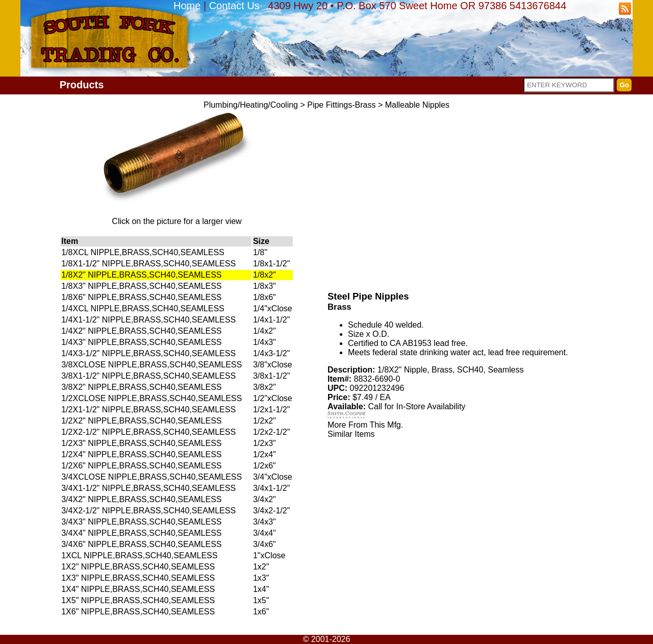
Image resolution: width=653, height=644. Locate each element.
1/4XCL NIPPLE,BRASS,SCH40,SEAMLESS (143, 308)
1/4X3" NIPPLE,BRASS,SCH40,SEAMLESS (141, 342)
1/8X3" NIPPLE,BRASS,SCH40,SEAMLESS (141, 286)
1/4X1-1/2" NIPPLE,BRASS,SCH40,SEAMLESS (148, 320)
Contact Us (234, 6)
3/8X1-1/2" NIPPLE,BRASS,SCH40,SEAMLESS (148, 376)
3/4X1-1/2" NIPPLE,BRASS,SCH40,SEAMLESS (148, 488)
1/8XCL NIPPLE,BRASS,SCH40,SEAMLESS (143, 252)
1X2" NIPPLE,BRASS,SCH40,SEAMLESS (138, 567)
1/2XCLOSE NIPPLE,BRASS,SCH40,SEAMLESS (152, 398)
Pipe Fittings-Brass (341, 105)
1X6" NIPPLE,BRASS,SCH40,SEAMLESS (138, 612)
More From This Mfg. (365, 425)
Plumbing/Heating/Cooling (251, 105)
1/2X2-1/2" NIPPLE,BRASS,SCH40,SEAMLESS (148, 432)
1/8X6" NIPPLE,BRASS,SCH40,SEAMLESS (141, 297)
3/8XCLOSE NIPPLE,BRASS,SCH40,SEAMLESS (152, 365)
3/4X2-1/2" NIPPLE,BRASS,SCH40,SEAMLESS (148, 511)
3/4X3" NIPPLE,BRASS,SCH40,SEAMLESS (141, 522)
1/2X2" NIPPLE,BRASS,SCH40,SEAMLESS (141, 421)
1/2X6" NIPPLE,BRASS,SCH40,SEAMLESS (141, 466)
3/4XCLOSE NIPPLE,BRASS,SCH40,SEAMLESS (152, 477)
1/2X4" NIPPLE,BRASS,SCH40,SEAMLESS (141, 454)
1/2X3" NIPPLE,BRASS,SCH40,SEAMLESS (141, 443)
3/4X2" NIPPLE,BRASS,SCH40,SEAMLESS (141, 499)
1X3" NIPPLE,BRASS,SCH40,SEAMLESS (138, 578)
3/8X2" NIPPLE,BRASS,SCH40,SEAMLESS (141, 387)
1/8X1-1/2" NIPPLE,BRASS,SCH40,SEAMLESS (148, 264)
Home (187, 6)
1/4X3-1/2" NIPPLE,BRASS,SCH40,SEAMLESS (148, 353)
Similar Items (351, 434)
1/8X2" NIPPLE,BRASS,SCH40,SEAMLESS (141, 275)
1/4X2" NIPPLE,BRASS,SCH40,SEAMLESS (141, 331)
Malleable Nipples (417, 105)
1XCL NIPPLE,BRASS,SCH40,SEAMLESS (139, 555)
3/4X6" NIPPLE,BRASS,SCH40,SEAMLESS (141, 544)
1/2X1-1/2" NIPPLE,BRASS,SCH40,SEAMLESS (148, 410)
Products (82, 85)
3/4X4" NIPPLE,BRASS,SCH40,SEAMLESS (141, 533)
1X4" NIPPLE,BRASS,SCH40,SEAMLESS (138, 589)
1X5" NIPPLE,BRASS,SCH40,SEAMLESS (138, 600)
